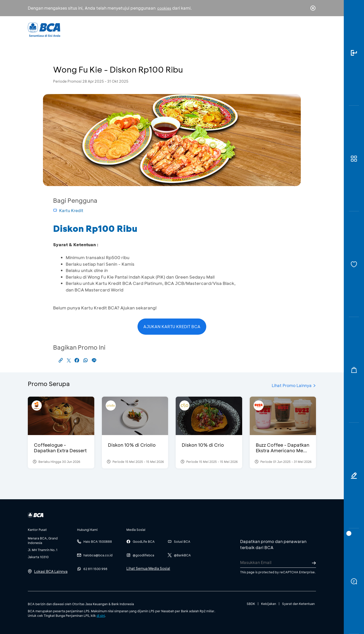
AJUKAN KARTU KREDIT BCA (172, 326)
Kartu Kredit (68, 210)
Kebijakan (269, 604)
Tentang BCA (203, 29)
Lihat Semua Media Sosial (148, 568)
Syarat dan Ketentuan (298, 604)
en (311, 30)
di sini (101, 616)
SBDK (251, 604)
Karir (237, 29)
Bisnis (169, 29)
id (303, 30)
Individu (140, 29)
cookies (164, 8)
